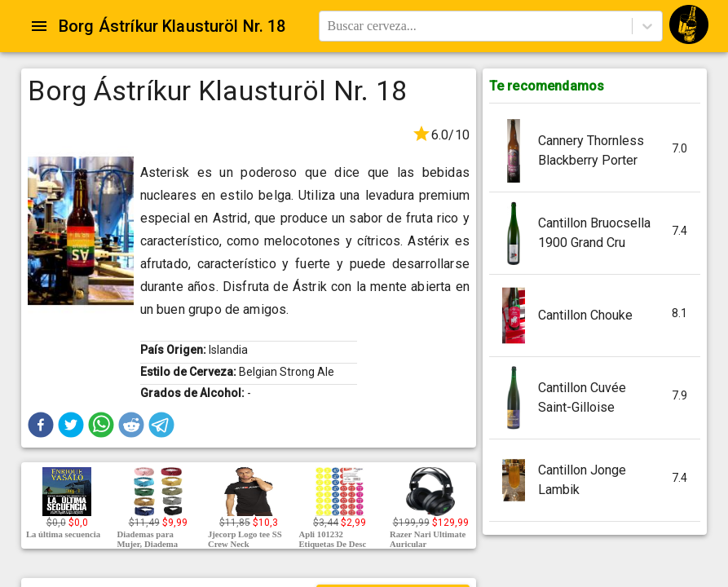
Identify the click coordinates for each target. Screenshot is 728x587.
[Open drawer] (39, 26)
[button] (41, 425)
